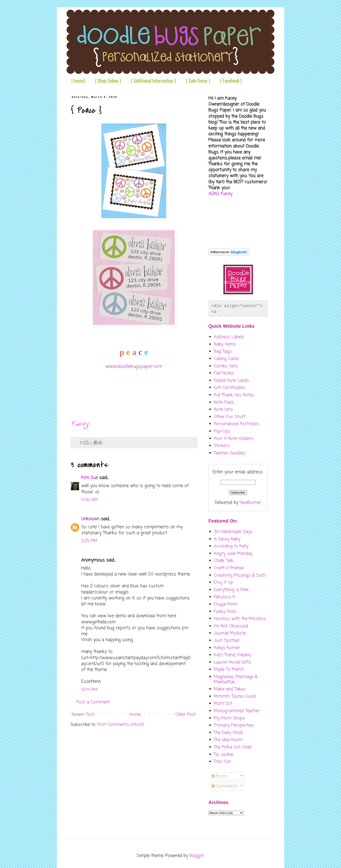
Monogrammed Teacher (237, 711)
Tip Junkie (224, 754)
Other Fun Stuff (230, 417)
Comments (225, 786)
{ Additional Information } (153, 81)
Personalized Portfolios (236, 424)
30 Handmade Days (233, 532)
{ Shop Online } (108, 81)
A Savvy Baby (227, 539)
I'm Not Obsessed (231, 626)
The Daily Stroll (228, 733)
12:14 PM (89, 690)
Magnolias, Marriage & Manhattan (236, 679)
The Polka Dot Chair (233, 747)
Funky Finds (225, 612)
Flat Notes (224, 373)
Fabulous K (225, 597)
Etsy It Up (223, 582)
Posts (219, 776)
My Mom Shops (229, 718)
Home (135, 714)
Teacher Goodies (230, 453)
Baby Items (225, 344)
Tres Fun (222, 762)
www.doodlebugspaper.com (134, 367)
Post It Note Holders (234, 439)
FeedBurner (251, 503)
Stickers (222, 446)
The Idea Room (228, 740)
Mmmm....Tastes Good (235, 696)
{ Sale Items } (198, 81)
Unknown (90, 519)
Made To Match (229, 669)
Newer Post (83, 714)
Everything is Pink (231, 590)
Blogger (197, 856)
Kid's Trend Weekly (232, 655)
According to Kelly (231, 546)
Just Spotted (227, 641)
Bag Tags (223, 351)
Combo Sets (226, 366)
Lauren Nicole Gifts (233, 662)
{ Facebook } (231, 81)
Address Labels (229, 337)
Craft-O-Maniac (229, 568)
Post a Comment (93, 702)
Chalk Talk (224, 561)
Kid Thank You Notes (234, 395)
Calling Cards (227, 359)
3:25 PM (89, 541)
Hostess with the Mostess (240, 619)
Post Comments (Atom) (121, 725)
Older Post (186, 714)
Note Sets (223, 409)
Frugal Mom (226, 604)
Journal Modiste (230, 633)
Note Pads (224, 402)
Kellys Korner (227, 648)
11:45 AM (90, 500)
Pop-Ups (222, 431)
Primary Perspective (234, 725)
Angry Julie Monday (233, 554)
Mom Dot (223, 704)
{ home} (78, 81)
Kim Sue (90, 478)
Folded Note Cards (231, 381)
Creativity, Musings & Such (240, 575)
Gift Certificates (229, 388)
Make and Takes (230, 689)
